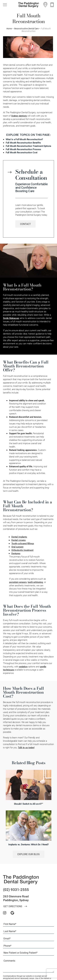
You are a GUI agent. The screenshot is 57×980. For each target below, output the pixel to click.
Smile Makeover (11, 318)
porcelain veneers (18, 582)
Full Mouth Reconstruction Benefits (23, 143)
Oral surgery (17, 547)
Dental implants (19, 537)
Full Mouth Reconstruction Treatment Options (29, 146)
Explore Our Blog (29, 854)
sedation (23, 666)
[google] (12, 913)
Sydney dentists (19, 116)
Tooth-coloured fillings (23, 543)
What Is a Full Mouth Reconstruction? (24, 139)
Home (9, 29)
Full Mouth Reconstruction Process (23, 149)
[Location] (45, 5)
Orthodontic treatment (22, 550)
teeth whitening (35, 582)
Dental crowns (19, 540)
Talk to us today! (26, 747)
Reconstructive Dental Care (26, 29)
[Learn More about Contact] (25, 224)
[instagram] (5, 913)
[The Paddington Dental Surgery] (21, 880)
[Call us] (52, 5)
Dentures (16, 553)
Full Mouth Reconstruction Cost (22, 152)
